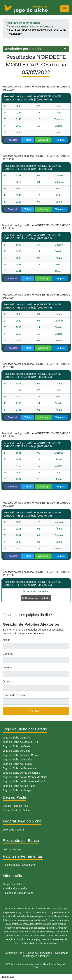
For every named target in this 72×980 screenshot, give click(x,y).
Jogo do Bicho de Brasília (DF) (20, 742)
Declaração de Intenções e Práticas (45, 954)
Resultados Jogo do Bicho (49, 966)
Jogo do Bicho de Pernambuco (20, 768)
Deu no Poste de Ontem (17, 810)
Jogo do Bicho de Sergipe (17, 790)
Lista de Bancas (12, 849)
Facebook (13, 140)
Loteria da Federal (13, 830)
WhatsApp (43, 140)
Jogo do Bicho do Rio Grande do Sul (24, 781)
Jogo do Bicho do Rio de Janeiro (21, 773)
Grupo (6, 681)
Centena (8, 654)
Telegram (60, 140)
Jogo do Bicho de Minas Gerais (21, 755)
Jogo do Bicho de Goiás (16, 751)
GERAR (36, 711)
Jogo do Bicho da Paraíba (18, 760)
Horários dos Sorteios (15, 889)
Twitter (28, 140)
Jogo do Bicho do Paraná (17, 764)
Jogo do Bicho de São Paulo (19, 786)
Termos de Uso (14, 953)
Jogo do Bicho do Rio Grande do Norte (25, 777)
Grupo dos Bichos (13, 884)
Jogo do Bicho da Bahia (16, 738)
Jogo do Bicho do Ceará (17, 746)
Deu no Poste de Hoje (15, 806)
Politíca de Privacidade (39, 953)
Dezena (7, 667)
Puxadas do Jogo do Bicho (18, 893)
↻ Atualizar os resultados (36, 598)
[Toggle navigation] (65, 9)
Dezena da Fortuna (14, 695)
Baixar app (8, 977)
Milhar (6, 640)
